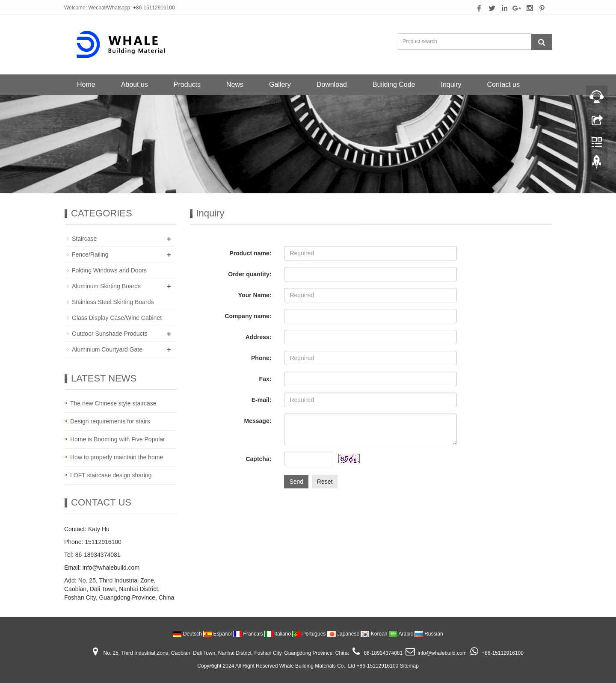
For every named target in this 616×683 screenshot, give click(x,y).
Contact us (503, 84)
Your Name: (255, 295)
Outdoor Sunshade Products (110, 334)
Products (187, 84)
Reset (325, 482)
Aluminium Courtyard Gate (107, 349)
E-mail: (262, 400)
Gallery (280, 84)
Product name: (250, 253)
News (235, 84)
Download (332, 84)
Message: (258, 421)
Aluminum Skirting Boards (106, 286)
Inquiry (451, 84)
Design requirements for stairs (110, 421)
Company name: (248, 316)
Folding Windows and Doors (109, 270)
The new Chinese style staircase (113, 403)
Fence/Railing (90, 254)
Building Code (394, 84)
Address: (259, 337)
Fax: (265, 379)
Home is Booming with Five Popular (118, 439)
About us (135, 84)
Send (296, 482)
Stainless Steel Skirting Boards (113, 302)
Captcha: (258, 459)
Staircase (84, 239)
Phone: (261, 358)
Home (86, 84)
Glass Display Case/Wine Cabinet (117, 318)
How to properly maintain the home (117, 457)
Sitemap (409, 666)
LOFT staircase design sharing (111, 475)
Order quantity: (250, 274)
